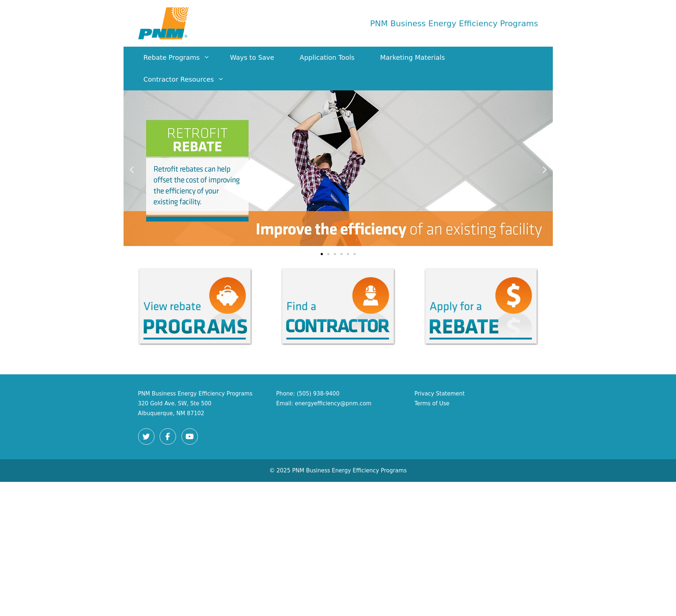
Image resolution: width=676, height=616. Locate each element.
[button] (132, 170)
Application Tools (327, 57)
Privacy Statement (439, 394)
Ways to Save (252, 57)
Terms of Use (432, 403)
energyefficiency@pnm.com (333, 403)
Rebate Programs (180, 58)
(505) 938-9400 (318, 394)
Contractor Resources (188, 79)
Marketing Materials (413, 57)
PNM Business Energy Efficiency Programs (454, 24)
